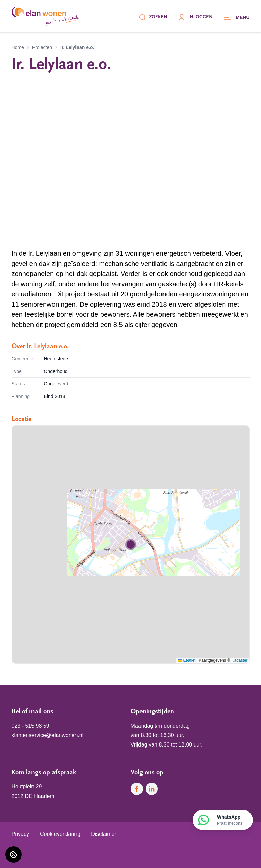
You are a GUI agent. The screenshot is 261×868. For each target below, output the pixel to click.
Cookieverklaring (60, 834)
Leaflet (187, 660)
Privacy (20, 834)
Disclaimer (104, 834)
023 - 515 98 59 (30, 726)
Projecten (42, 47)
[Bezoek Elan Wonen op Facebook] (137, 789)
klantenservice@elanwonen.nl (48, 735)
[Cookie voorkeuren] (14, 854)
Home (18, 47)
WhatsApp (230, 820)
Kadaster (239, 660)
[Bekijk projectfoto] (131, 161)
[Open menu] (236, 17)
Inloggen (195, 17)
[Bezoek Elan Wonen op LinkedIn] (152, 789)
